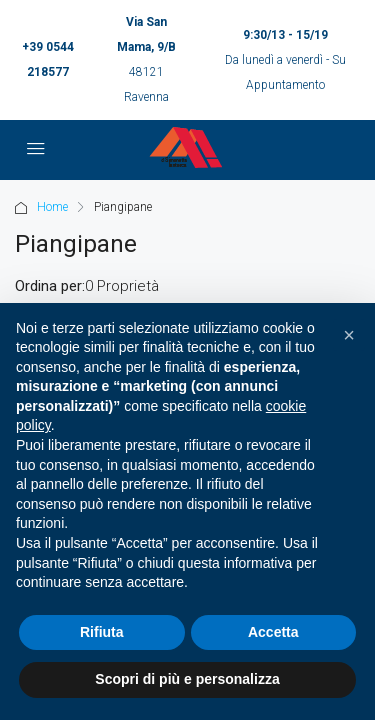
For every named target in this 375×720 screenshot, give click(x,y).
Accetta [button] (273, 632)
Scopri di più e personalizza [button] (187, 679)
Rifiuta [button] (102, 632)
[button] (349, 335)
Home (52, 207)
